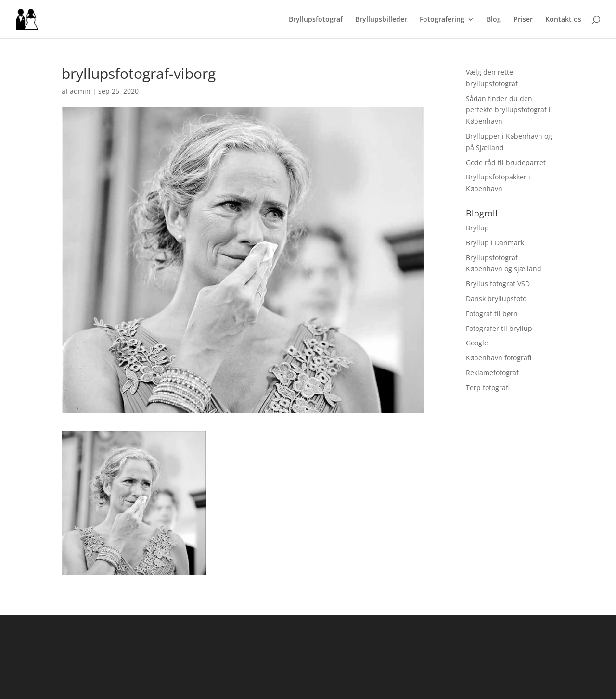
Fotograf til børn (492, 313)
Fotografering (442, 20)
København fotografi (499, 358)
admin (80, 91)
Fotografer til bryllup (499, 328)
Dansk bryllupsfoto (496, 299)
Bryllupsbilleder (381, 20)
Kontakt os (563, 20)
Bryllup (477, 228)
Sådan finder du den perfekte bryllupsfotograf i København (508, 110)
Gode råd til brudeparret (506, 162)
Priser (523, 20)
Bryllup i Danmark (495, 243)
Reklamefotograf (492, 373)
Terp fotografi (488, 388)
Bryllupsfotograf (316, 20)
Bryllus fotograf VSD (498, 284)
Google (477, 343)
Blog (494, 20)
